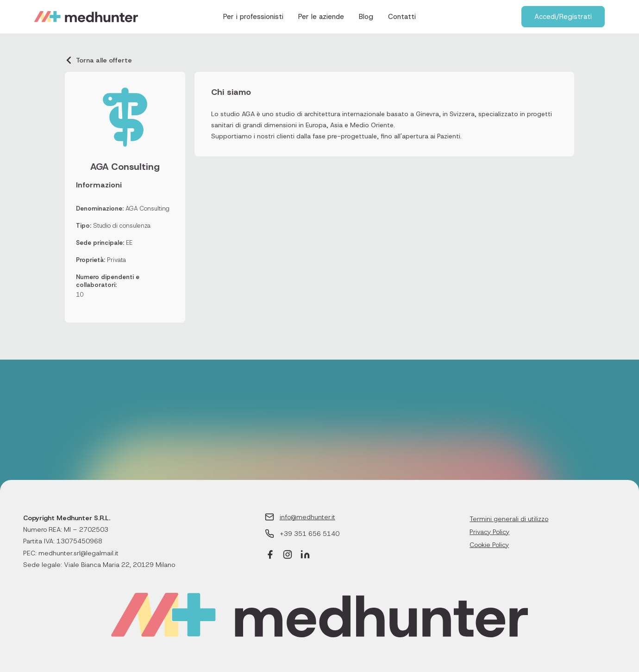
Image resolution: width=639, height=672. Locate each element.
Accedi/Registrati (563, 17)
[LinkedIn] (305, 556)
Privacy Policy (489, 532)
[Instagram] (288, 556)
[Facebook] (270, 556)
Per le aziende (321, 17)
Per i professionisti (253, 17)
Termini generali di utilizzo (509, 519)
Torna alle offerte (98, 60)
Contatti (402, 17)
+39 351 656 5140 (310, 534)
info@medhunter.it (307, 517)
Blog (366, 17)
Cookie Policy (489, 545)
